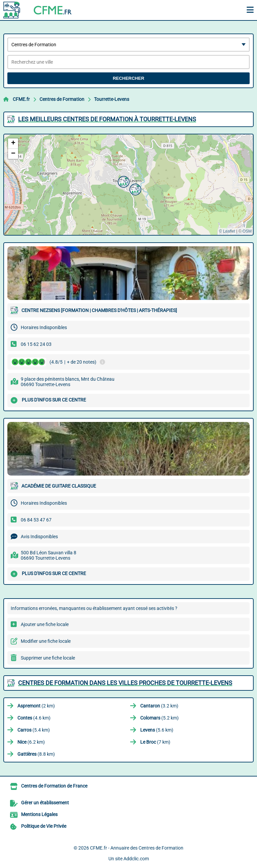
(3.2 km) (159, 706)
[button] (135, 189)
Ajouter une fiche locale (45, 624)
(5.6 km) (157, 730)
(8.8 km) (36, 754)
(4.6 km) (34, 718)
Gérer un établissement (45, 803)
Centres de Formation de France (54, 786)
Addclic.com (136, 859)
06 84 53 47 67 (36, 520)
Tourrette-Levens (112, 99)
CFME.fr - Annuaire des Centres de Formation (137, 848)
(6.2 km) (31, 742)
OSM (247, 231)
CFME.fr (21, 99)
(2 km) (36, 706)
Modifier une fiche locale (46, 641)
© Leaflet (227, 231)
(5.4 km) (34, 730)
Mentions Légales (39, 814)
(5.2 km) (159, 718)
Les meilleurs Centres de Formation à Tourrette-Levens (107, 119)
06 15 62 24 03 (36, 344)
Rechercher (128, 78)
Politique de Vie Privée (44, 826)
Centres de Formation (62, 99)
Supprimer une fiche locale (48, 658)
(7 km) (155, 742)
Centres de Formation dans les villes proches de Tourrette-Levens (125, 683)
